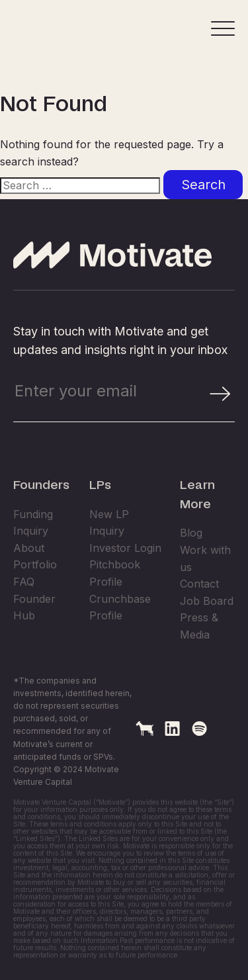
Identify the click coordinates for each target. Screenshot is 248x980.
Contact (199, 627)
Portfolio (35, 607)
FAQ (24, 625)
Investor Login (125, 591)
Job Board (207, 644)
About (29, 591)
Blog (191, 576)
